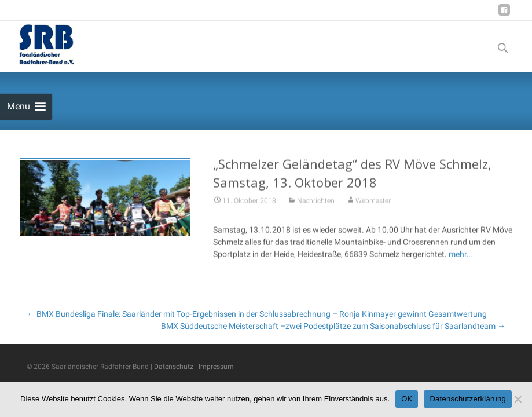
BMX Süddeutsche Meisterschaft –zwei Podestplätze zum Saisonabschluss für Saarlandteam (333, 326)
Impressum (216, 367)
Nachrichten (316, 202)
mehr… (460, 255)
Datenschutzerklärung (467, 399)
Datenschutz (174, 367)
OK (407, 399)
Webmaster (373, 202)
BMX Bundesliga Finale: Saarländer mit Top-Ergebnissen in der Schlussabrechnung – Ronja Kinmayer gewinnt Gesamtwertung (257, 314)
